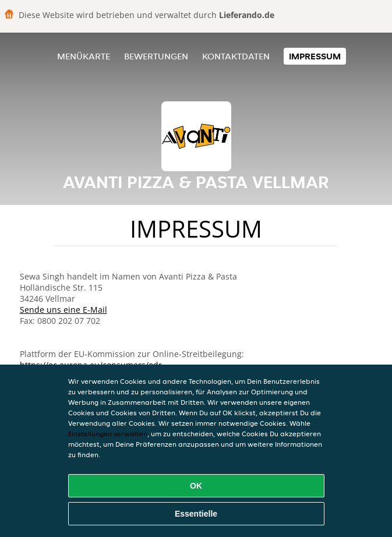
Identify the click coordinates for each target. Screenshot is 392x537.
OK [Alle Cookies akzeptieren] (196, 486)
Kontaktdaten (236, 56)
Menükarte (84, 56)
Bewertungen (156, 56)
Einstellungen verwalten (108, 434)
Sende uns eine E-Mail (63, 310)
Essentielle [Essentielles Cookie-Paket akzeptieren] (196, 514)
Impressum (315, 56)
